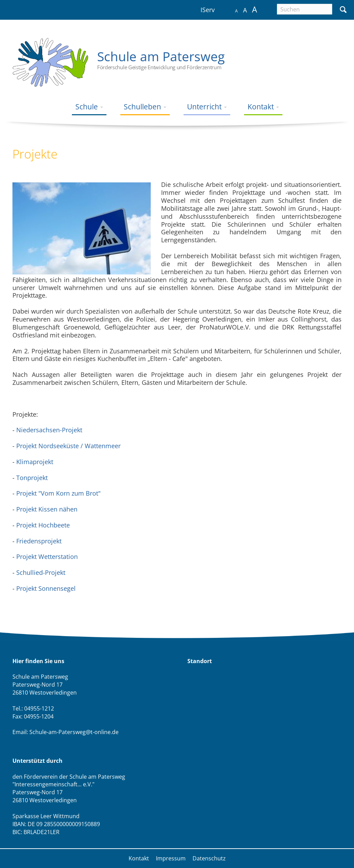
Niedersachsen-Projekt (49, 430)
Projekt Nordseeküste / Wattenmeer (68, 446)
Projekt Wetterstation (47, 557)
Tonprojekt (32, 478)
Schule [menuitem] (87, 106)
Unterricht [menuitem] (205, 106)
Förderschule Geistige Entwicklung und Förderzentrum (159, 67)
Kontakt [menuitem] (262, 106)
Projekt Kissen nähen (47, 509)
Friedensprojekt (39, 541)
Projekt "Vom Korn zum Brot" (58, 493)
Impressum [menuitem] (171, 858)
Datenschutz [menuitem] (209, 858)
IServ (208, 10)
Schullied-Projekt (41, 572)
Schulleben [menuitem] (143, 106)
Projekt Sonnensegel (46, 588)
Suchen (343, 8)
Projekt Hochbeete (42, 525)
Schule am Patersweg (161, 56)
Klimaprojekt (35, 462)
